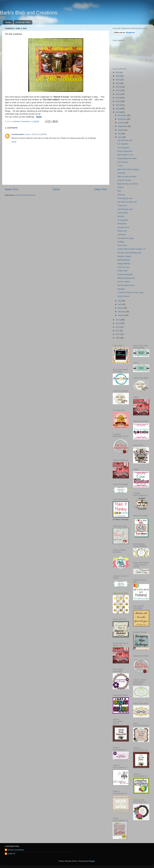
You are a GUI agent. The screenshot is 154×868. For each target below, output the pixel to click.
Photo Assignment (125, 151)
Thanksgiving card (125, 198)
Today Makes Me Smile (127, 158)
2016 (118, 109)
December (122, 115)
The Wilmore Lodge (126, 238)
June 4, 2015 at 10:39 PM (36, 134)
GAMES (121, 242)
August (121, 130)
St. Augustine (123, 220)
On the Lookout (124, 282)
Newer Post (12, 189)
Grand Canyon (123, 296)
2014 (118, 320)
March (121, 308)
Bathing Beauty (124, 260)
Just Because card (125, 140)
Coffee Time (122, 271)
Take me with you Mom (127, 177)
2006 (118, 338)
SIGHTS (121, 216)
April (120, 304)
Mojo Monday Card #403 (128, 184)
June (120, 137)
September (123, 126)
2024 (118, 80)
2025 (118, 76)
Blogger (92, 861)
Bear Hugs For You (125, 155)
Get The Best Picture (126, 285)
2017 (118, 105)
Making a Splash (124, 256)
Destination (122, 224)
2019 (118, 98)
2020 (118, 94)
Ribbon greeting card (126, 278)
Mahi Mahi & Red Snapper (128, 169)
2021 (118, 90)
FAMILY (121, 187)
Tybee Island (123, 213)
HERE (39, 117)
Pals (119, 191)
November (122, 119)
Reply (14, 142)
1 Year (120, 166)
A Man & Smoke (124, 180)
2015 (118, 112)
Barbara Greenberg (16, 850)
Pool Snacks (123, 162)
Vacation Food (123, 227)
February (122, 312)
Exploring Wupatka (125, 274)
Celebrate (121, 173)
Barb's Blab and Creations (29, 13)
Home (8, 22)
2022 (118, 87)
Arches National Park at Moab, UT (132, 249)
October (121, 123)
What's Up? (122, 231)
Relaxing (121, 195)
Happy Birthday (124, 264)
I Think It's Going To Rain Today (130, 292)
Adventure (122, 234)
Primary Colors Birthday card (129, 253)
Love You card (123, 267)
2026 (118, 72)
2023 (118, 83)
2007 (118, 334)
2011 (118, 331)
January (121, 315)
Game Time (122, 245)
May (120, 301)
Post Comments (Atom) (26, 195)
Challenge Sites (23, 22)
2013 (118, 323)
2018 (118, 101)
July (120, 134)
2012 (118, 327)
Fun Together (123, 144)
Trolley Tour (122, 206)
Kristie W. (11, 854)
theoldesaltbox (18, 134)
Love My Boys (123, 148)
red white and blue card (127, 202)
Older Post (100, 189)
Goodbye (121, 289)
